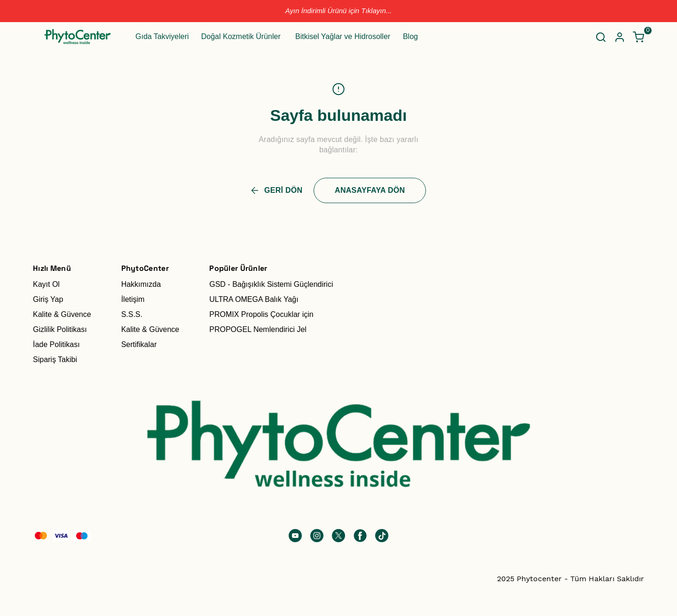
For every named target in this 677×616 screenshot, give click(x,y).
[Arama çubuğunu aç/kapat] (601, 37)
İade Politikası (56, 344)
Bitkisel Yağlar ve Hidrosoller (343, 36)
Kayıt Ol (46, 284)
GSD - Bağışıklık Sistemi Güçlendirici (271, 284)
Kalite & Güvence (62, 314)
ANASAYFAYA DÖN (370, 190)
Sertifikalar (139, 344)
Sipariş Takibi (55, 359)
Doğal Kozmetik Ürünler (241, 36)
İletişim (133, 299)
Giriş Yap (48, 299)
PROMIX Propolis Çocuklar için (261, 314)
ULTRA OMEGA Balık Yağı (254, 299)
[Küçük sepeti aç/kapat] (638, 37)
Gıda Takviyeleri (162, 36)
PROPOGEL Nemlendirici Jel (258, 329)
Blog (410, 36)
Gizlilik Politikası (60, 329)
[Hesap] (620, 37)
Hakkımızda (141, 284)
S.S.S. (132, 314)
